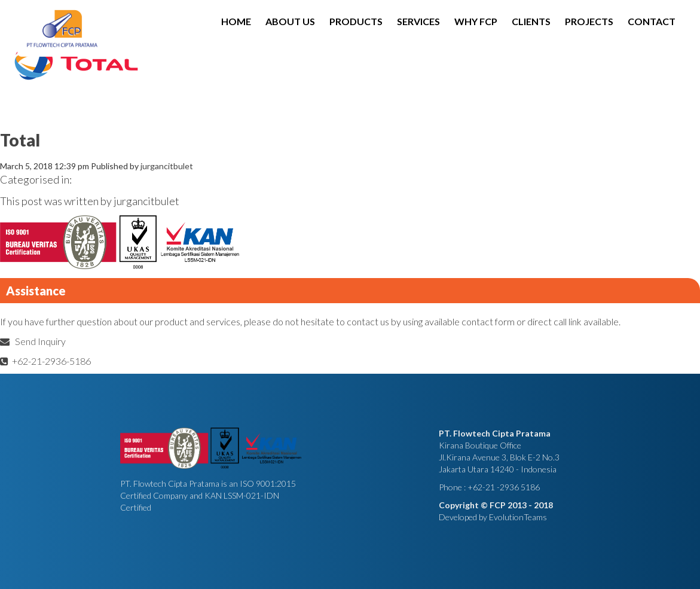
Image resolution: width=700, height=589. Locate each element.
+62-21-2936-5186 (45, 361)
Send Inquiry (33, 341)
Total (20, 140)
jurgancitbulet (167, 166)
